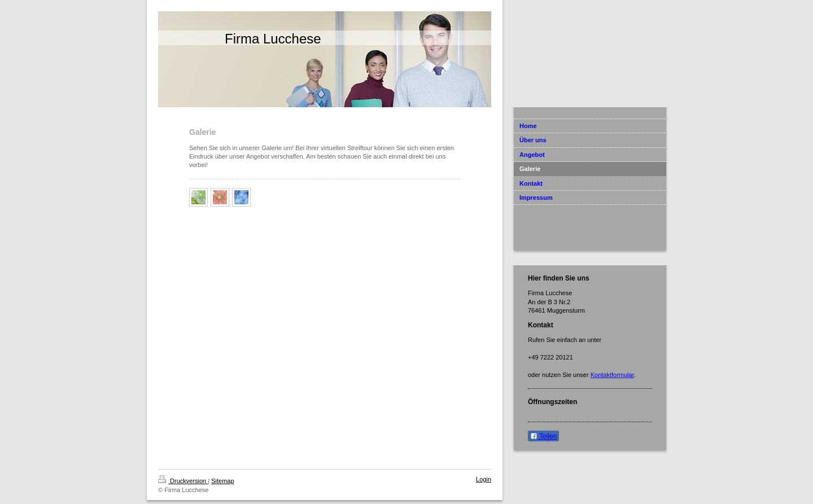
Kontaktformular (612, 375)
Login (484, 479)
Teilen (543, 436)
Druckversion (183, 481)
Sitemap (222, 481)
